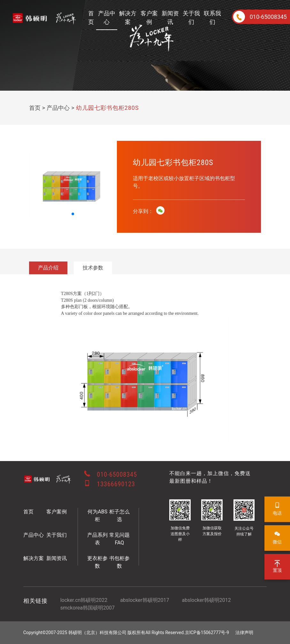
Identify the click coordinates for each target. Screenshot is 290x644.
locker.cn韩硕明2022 (84, 600)
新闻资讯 (170, 18)
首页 (91, 18)
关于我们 (191, 18)
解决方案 (128, 18)
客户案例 (149, 18)
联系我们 (212, 18)
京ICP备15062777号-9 (207, 633)
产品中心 (107, 18)
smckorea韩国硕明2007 (88, 608)
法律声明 (244, 633)
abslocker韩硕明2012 (206, 600)
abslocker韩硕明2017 (145, 600)
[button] (73, 214)
